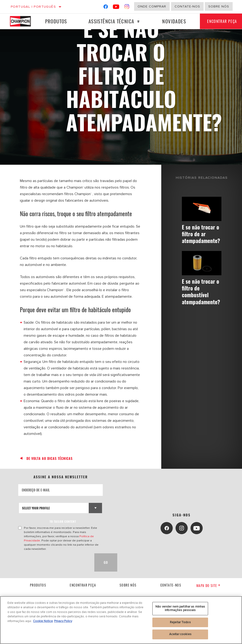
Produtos (55, 21)
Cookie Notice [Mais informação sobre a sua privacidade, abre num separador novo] (43, 621)
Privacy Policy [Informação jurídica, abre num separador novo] (63, 621)
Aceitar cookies (180, 634)
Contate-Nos (187, 6)
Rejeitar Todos (180, 622)
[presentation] (54, 562)
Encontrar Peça (83, 585)
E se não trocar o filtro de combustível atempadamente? (203, 292)
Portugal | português (33, 7)
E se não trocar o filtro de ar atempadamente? (203, 234)
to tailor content (63, 521)
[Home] (22, 21)
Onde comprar (152, 6)
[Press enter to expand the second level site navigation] (137, 21)
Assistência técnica (110, 21)
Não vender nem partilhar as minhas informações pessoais (180, 608)
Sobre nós (219, 6)
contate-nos (171, 585)
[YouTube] (116, 8)
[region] (121, 620)
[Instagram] (127, 8)
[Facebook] (106, 8)
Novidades (171, 21)
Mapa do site (208, 585)
